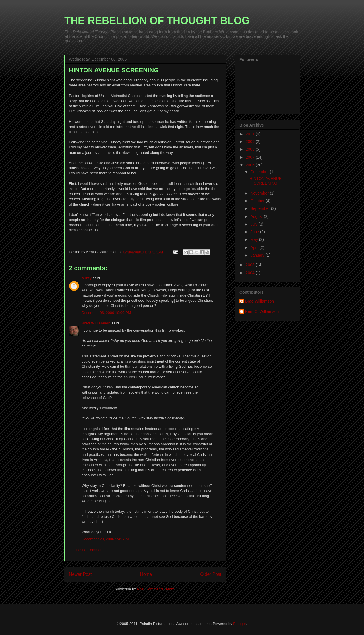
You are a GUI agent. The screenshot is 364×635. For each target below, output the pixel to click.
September (260, 208)
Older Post (211, 574)
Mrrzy (87, 278)
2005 (251, 265)
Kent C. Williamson (262, 311)
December (260, 172)
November (260, 193)
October (258, 201)
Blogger (239, 624)
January (258, 255)
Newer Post (80, 574)
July (254, 224)
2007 (251, 157)
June (255, 232)
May (255, 239)
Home (146, 574)
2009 (251, 142)
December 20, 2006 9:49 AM (105, 539)
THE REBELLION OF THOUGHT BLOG (157, 21)
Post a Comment (90, 550)
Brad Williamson (96, 323)
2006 (251, 165)
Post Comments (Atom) (156, 589)
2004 (251, 273)
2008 (251, 149)
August (257, 216)
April (255, 247)
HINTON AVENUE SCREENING (265, 181)
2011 (251, 134)
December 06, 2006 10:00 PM (106, 313)
